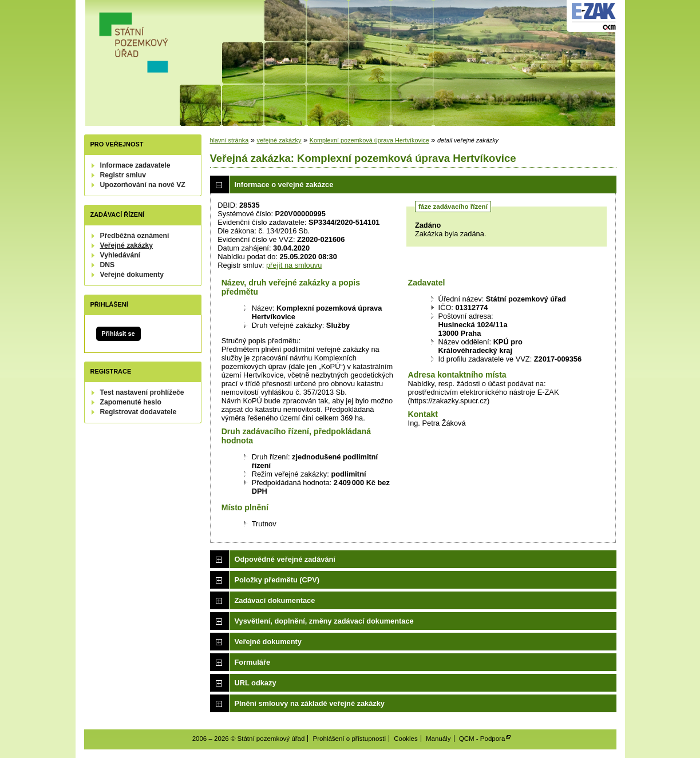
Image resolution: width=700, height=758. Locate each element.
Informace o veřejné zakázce (284, 184)
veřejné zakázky (279, 140)
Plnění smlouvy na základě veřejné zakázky (310, 703)
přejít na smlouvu (294, 265)
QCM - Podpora (482, 739)
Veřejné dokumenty (132, 275)
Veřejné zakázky (127, 245)
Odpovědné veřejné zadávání (285, 559)
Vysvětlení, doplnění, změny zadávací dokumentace (324, 621)
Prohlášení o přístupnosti (349, 739)
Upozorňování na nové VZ (143, 185)
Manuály (438, 739)
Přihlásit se (118, 334)
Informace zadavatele (135, 165)
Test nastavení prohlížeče (142, 392)
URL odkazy (256, 683)
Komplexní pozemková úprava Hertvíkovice (369, 140)
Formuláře (253, 662)
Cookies (406, 739)
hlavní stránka (230, 140)
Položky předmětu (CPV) (277, 580)
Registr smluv (123, 175)
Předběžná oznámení (135, 236)
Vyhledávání (120, 255)
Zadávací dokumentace (275, 600)
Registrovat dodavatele (139, 412)
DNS (108, 265)
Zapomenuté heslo (131, 402)
